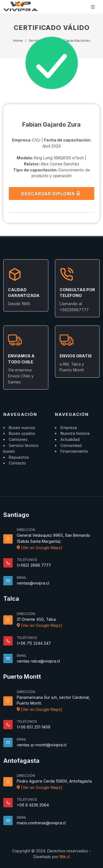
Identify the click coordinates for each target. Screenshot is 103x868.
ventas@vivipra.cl (33, 583)
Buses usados (22, 433)
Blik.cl (65, 857)
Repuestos (19, 457)
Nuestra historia (75, 433)
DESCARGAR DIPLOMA (51, 193)
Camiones (18, 439)
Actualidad (70, 439)
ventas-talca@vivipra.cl (38, 661)
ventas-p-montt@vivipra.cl (42, 745)
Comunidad (71, 445)
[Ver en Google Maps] (40, 548)
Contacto (17, 463)
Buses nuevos (22, 428)
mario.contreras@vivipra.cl (41, 823)
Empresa (69, 428)
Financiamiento (74, 451)
